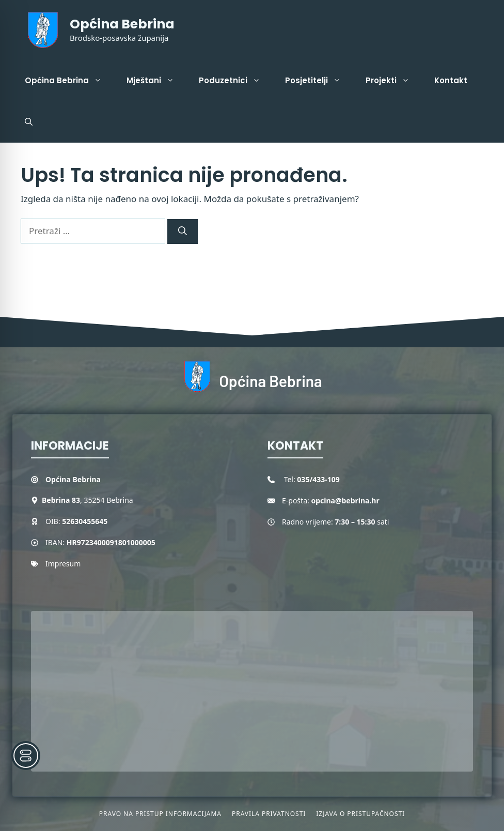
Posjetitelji (319, 81)
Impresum (63, 564)
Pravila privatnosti (269, 814)
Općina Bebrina (122, 24)
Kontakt (451, 80)
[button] (29, 122)
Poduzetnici (236, 81)
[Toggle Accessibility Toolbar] (26, 756)
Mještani (156, 81)
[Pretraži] (183, 232)
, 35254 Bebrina (88, 500)
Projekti (394, 81)
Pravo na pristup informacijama (160, 814)
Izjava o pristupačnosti (360, 814)
